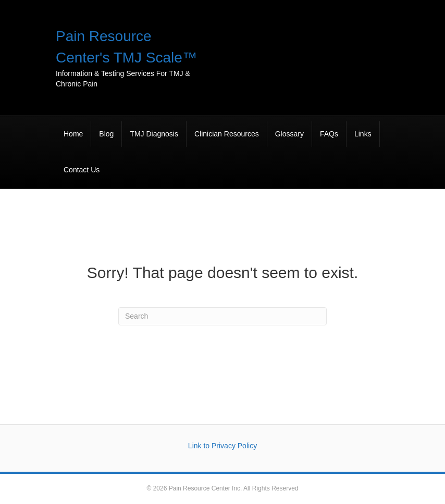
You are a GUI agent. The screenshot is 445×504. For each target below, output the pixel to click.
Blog (106, 134)
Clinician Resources (227, 134)
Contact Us (82, 170)
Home (73, 134)
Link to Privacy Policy (222, 446)
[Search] (222, 316)
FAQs (329, 134)
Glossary (289, 134)
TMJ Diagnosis (154, 134)
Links (363, 134)
